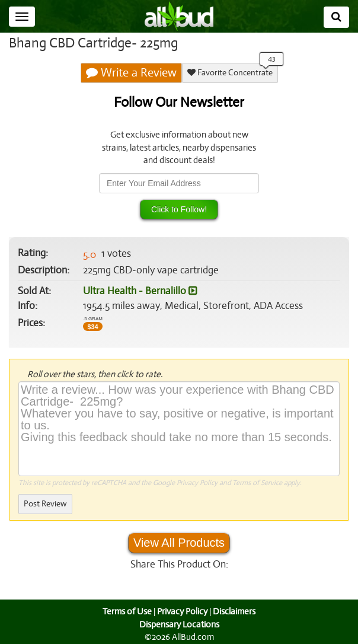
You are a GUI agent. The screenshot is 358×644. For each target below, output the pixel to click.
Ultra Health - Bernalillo (139, 291)
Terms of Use (126, 611)
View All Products (179, 543)
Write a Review (132, 73)
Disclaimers (235, 611)
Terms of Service (256, 483)
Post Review (45, 504)
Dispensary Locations (179, 624)
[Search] (336, 17)
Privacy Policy (197, 483)
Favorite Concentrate (230, 73)
